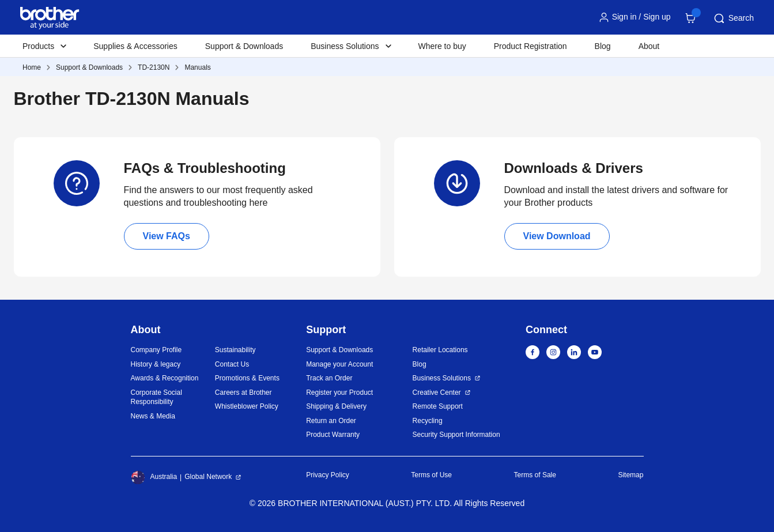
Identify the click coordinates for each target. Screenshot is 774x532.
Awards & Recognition (165, 378)
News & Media (153, 416)
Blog (603, 46)
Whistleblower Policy (247, 406)
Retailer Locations (440, 350)
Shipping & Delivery (336, 406)
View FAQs (167, 236)
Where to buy (442, 46)
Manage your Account (339, 364)
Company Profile (156, 350)
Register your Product (339, 393)
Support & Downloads (244, 46)
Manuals (197, 67)
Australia (154, 477)
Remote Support (438, 406)
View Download (557, 236)
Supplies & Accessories (135, 46)
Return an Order (331, 421)
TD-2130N (154, 67)
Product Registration (531, 46)
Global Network (208, 477)
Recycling (428, 421)
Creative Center (437, 393)
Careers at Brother (243, 393)
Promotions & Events (247, 378)
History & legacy (156, 364)
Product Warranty (333, 435)
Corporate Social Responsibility (156, 397)
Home (32, 67)
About (649, 46)
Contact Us (232, 364)
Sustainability (235, 350)
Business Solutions (442, 378)
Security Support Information (456, 435)
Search (733, 18)
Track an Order (329, 378)
